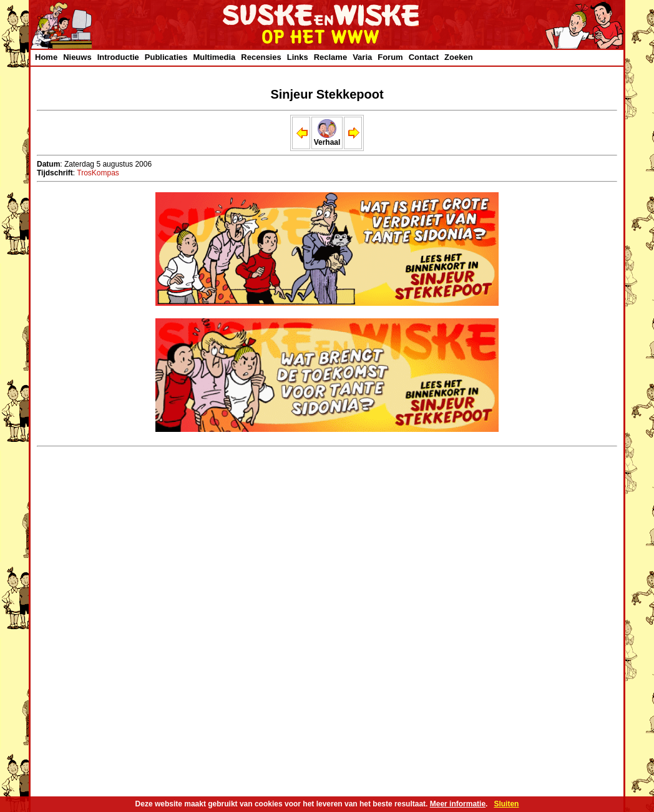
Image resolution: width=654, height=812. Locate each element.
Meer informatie (458, 804)
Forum (390, 57)
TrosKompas (98, 173)
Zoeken (459, 57)
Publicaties (166, 57)
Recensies (261, 57)
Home (46, 57)
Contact (424, 57)
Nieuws (77, 57)
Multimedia (214, 57)
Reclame (330, 57)
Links (298, 57)
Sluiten (506, 804)
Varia (362, 57)
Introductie (118, 57)
